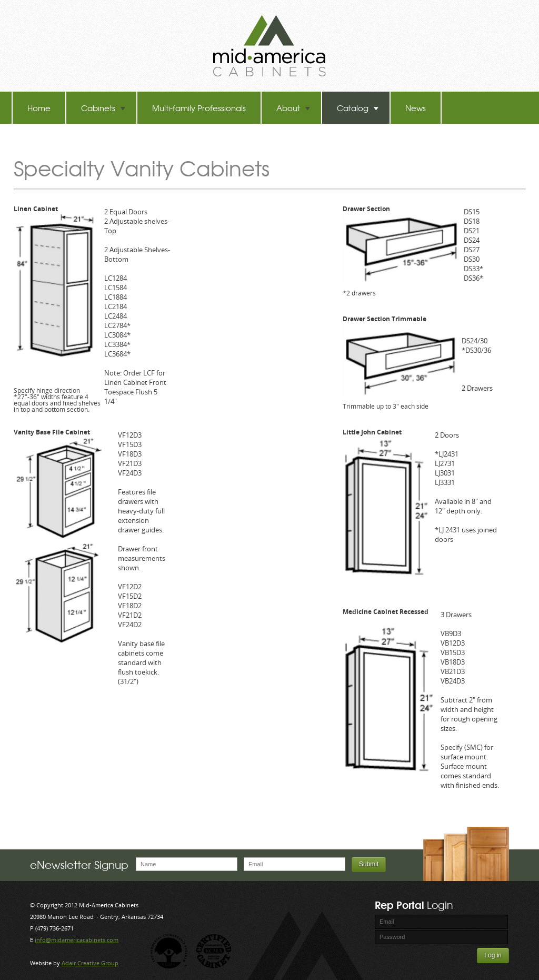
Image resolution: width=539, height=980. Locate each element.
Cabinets (103, 108)
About (293, 108)
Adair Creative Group (90, 963)
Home (39, 108)
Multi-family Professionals (199, 108)
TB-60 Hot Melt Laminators (76, 140)
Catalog (358, 108)
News (416, 108)
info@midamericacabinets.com (77, 940)
